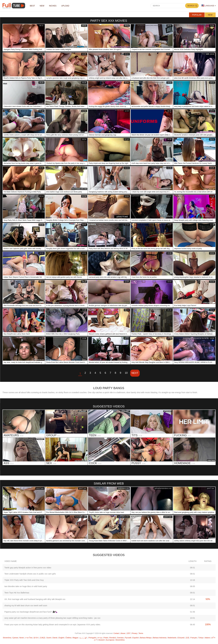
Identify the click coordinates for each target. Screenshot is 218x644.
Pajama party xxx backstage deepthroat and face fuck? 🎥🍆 (31, 612)
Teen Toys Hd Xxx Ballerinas (17, 593)
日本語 (43, 638)
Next (135, 373)
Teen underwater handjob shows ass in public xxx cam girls (30, 574)
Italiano (207, 638)
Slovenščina (120, 640)
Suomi (49, 638)
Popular (197, 15)
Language (208, 6)
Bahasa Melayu (146, 638)
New (210, 15)
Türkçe (201, 638)
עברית (100, 638)
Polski (106, 638)
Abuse (123, 633)
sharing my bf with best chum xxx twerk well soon (26, 606)
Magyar (75, 638)
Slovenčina (7, 638)
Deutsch (102, 640)
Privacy (134, 633)
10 (126, 373)
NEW (42, 6)
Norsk (21, 638)
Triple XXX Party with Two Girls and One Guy (24, 580)
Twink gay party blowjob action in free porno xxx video (28, 568)
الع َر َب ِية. (83, 638)
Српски (15, 638)
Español (136, 638)
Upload (65, 6)
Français (194, 638)
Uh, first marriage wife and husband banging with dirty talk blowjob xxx (35, 599)
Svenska (120, 638)
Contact (116, 633)
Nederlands (172, 638)
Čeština (68, 638)
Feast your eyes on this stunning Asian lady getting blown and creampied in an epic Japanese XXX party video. (53, 625)
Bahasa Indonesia (160, 638)
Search (191, 6)
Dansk (55, 638)
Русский (128, 638)
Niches (53, 6)
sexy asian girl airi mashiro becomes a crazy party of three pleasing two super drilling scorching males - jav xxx (52, 618)
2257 (129, 633)
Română (112, 638)
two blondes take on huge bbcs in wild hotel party (26, 586)
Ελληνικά (181, 638)
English (61, 638)
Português (92, 638)
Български (110, 640)
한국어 (36, 638)
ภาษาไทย (29, 638)
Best (33, 6)
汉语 (187, 638)
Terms (141, 633)
